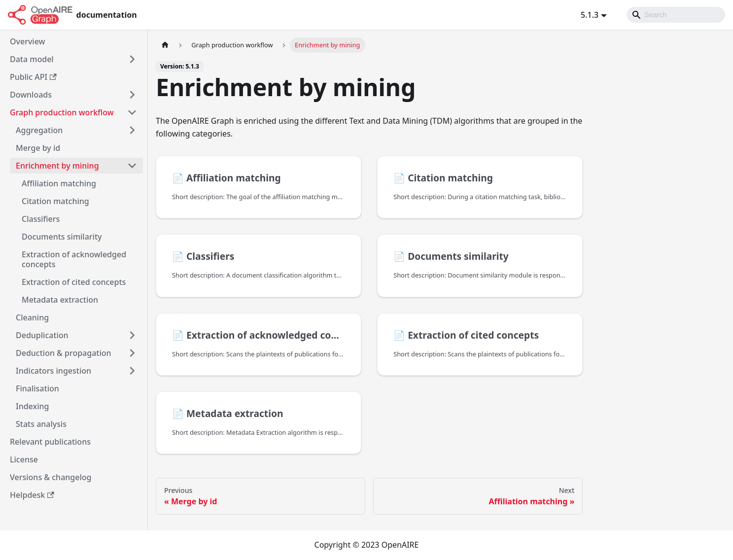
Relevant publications (50, 442)
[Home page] (165, 45)
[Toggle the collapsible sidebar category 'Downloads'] (132, 95)
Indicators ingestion (53, 371)
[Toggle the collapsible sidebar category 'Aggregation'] (132, 130)
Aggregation (39, 130)
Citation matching (55, 201)
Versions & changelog (51, 477)
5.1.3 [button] (590, 15)
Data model (32, 59)
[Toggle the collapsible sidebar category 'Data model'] (132, 59)
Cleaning (32, 317)
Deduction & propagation (64, 353)
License (24, 459)
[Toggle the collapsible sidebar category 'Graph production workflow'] (132, 112)
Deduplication (42, 335)
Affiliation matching (59, 183)
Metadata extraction (60, 300)
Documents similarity (62, 237)
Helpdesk (32, 495)
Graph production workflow (62, 112)
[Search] (676, 15)
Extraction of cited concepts (74, 282)
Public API (33, 77)
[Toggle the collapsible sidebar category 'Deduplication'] (132, 335)
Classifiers (41, 219)
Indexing (32, 406)
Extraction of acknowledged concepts (74, 259)
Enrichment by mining (57, 166)
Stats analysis (41, 424)
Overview (27, 41)
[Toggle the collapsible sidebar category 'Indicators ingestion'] (132, 371)
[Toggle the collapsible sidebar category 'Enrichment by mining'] (132, 166)
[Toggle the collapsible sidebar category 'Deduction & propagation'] (132, 353)
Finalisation (37, 388)
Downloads (31, 95)
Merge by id (38, 148)
